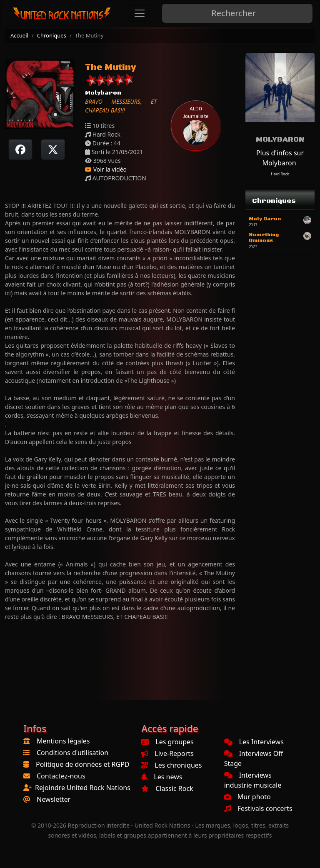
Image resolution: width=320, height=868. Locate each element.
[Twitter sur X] (53, 150)
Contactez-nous (61, 776)
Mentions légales (63, 741)
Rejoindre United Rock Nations (83, 788)
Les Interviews (254, 742)
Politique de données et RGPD (83, 764)
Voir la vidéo (106, 169)
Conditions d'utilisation (72, 753)
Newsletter (54, 799)
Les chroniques (171, 765)
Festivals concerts (258, 808)
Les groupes (167, 742)
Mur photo (247, 797)
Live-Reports (167, 753)
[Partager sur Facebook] (20, 150)
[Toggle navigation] (140, 13)
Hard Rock (280, 174)
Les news (162, 777)
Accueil (19, 35)
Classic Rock (167, 788)
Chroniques (52, 35)
